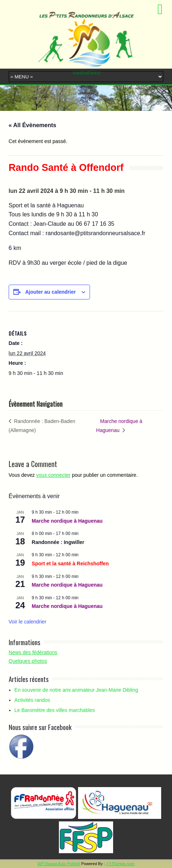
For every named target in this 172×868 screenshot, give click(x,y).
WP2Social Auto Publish (59, 864)
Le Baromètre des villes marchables (55, 710)
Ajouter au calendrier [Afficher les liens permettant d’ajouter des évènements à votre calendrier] (51, 292)
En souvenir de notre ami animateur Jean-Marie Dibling (76, 690)
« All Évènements (33, 125)
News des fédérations (33, 652)
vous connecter (53, 475)
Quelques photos (28, 661)
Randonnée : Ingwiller (58, 542)
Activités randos (32, 700)
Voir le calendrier (27, 622)
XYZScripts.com (120, 864)
